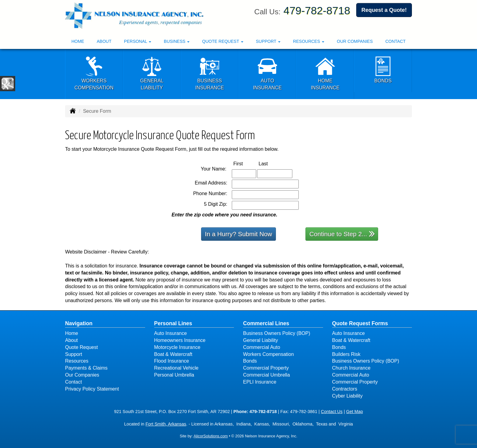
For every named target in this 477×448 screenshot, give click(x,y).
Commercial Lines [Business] (266, 323)
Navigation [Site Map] (79, 323)
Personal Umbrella (174, 375)
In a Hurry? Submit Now (239, 234)
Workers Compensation (268, 354)
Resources (77, 361)
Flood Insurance (172, 361)
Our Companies (355, 41)
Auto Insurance (171, 333)
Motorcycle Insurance (177, 347)
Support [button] (268, 41)
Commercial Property (266, 368)
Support (74, 354)
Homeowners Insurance (180, 340)
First (244, 163)
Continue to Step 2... (342, 234)
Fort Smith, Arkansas (166, 424)
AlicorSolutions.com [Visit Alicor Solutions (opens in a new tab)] (211, 436)
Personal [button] (138, 41)
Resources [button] (309, 41)
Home (78, 41)
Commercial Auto (262, 347)
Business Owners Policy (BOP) (277, 333)
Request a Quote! (384, 10)
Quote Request (82, 347)
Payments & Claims (86, 368)
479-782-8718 (317, 10)
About (104, 41)
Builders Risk (346, 354)
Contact (396, 41)
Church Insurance (351, 368)
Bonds (250, 361)
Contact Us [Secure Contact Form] (332, 412)
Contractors (345, 389)
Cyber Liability (347, 396)
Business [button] (177, 41)
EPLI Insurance (260, 382)
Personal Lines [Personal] (173, 323)
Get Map (355, 412)
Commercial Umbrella (266, 375)
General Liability (261, 340)
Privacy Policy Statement (92, 389)
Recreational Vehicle (176, 368)
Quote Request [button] (223, 41)
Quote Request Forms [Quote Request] (360, 323)
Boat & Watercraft (173, 354)
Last (270, 163)
